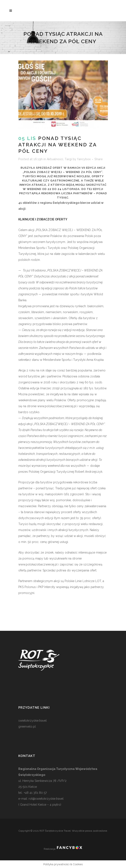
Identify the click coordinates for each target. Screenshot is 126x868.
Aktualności (55, 159)
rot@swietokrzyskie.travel (46, 799)
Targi (68, 159)
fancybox (84, 159)
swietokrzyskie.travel (33, 721)
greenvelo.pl (27, 727)
